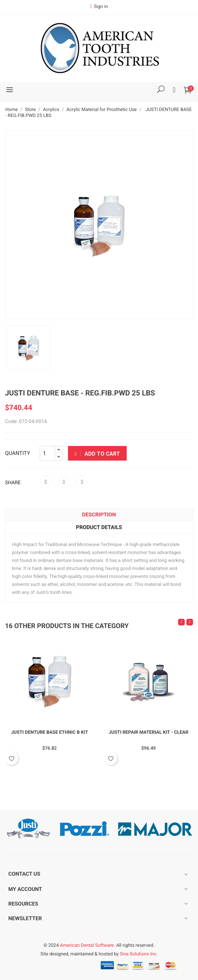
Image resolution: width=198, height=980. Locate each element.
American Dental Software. (88, 945)
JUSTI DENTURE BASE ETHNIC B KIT (49, 732)
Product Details (99, 527)
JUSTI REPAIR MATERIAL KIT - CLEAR (149, 732)
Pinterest (82, 482)
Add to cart (97, 454)
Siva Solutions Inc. (139, 954)
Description (99, 515)
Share (46, 482)
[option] (29, 348)
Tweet (64, 482)
